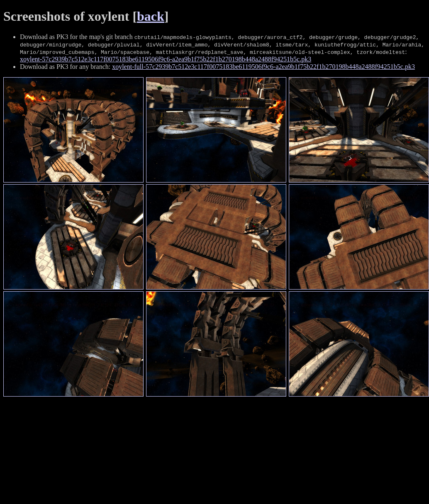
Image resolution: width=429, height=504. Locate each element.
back (151, 16)
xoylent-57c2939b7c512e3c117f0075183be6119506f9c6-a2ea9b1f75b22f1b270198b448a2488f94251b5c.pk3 (166, 59)
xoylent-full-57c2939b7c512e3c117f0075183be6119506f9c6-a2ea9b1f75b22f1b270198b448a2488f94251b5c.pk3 (263, 67)
